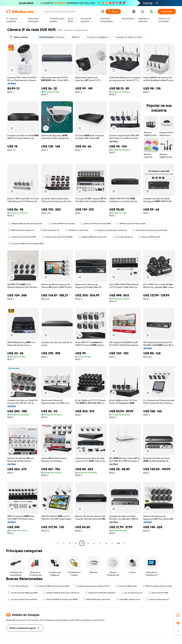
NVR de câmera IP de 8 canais (131, 224)
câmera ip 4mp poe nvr (157, 599)
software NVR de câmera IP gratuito (25, 224)
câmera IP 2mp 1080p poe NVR (23, 593)
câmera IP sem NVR (158, 593)
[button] (103, 12)
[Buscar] (113, 12)
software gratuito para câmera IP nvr (92, 586)
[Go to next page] (124, 543)
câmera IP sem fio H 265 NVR (22, 237)
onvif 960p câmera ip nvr (128, 599)
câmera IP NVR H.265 (126, 586)
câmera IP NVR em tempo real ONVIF (61, 599)
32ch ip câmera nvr (50, 230)
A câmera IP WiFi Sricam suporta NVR (26, 244)
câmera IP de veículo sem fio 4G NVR (150, 230)
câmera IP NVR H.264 (149, 237)
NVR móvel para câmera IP (21, 230)
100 (118, 543)
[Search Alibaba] (71, 12)
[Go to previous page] (58, 543)
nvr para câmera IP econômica (23, 599)
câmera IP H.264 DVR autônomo (100, 593)
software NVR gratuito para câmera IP (61, 593)
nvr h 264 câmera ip (123, 237)
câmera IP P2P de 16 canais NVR (96, 224)
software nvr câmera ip (77, 230)
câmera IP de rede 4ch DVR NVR (57, 237)
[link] (178, 615)
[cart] (143, 12)
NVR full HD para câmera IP (97, 599)
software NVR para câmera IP (93, 237)
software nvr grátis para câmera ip (110, 230)
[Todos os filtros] (19, 37)
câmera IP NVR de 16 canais (61, 224)
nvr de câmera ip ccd (132, 593)
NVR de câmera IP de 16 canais (157, 586)
